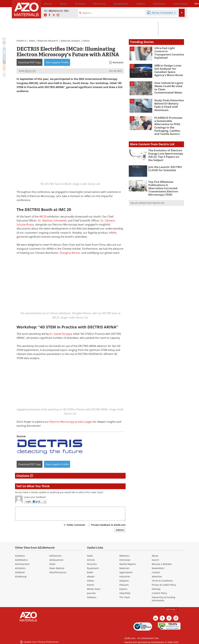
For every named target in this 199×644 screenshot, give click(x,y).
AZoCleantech (22, 564)
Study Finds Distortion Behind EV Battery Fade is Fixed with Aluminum (169, 103)
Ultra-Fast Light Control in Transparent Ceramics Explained (169, 51)
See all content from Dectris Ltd (147, 192)
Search (155, 560)
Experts (123, 589)
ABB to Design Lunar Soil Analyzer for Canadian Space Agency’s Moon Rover (169, 70)
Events (86, 41)
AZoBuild (20, 572)
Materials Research (48, 41)
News (32, 41)
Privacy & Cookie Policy (164, 585)
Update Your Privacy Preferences (39, 640)
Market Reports (128, 564)
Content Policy (159, 593)
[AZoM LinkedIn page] (45, 15)
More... (180, 4)
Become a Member (162, 564)
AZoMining (21, 576)
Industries (125, 576)
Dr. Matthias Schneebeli (52, 221)
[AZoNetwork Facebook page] (49, 15)
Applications (126, 572)
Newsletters (158, 568)
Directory (91, 4)
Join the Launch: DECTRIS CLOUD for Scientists (163, 162)
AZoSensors (56, 556)
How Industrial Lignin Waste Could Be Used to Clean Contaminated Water (169, 87)
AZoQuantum (56, 560)
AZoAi (52, 564)
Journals (91, 593)
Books (90, 572)
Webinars (124, 556)
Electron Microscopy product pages (71, 422)
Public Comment (76, 525)
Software (92, 597)
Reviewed (118, 62)
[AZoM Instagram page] (58, 15)
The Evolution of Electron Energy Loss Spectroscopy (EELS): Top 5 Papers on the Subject (164, 150)
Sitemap (156, 589)
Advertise (157, 576)
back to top (172, 609)
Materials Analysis (70, 41)
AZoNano (20, 556)
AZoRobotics (22, 560)
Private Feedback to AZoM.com (108, 525)
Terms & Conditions (162, 581)
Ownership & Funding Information (163, 599)
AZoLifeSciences (58, 572)
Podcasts (124, 585)
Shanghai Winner (70, 253)
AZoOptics (20, 568)
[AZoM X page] (54, 15)
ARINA (113, 233)
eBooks (91, 576)
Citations (25, 476)
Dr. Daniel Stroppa (61, 334)
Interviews (125, 560)
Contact (156, 572)
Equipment (93, 568)
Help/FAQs (125, 593)
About (155, 556)
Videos (90, 581)
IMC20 (43, 216)
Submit (120, 530)
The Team (125, 597)
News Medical (57, 568)
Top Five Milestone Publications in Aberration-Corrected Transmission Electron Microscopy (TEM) (165, 179)
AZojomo (124, 581)
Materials (124, 568)
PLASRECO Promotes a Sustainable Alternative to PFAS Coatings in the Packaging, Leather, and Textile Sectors (169, 123)
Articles (91, 560)
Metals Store (94, 589)
